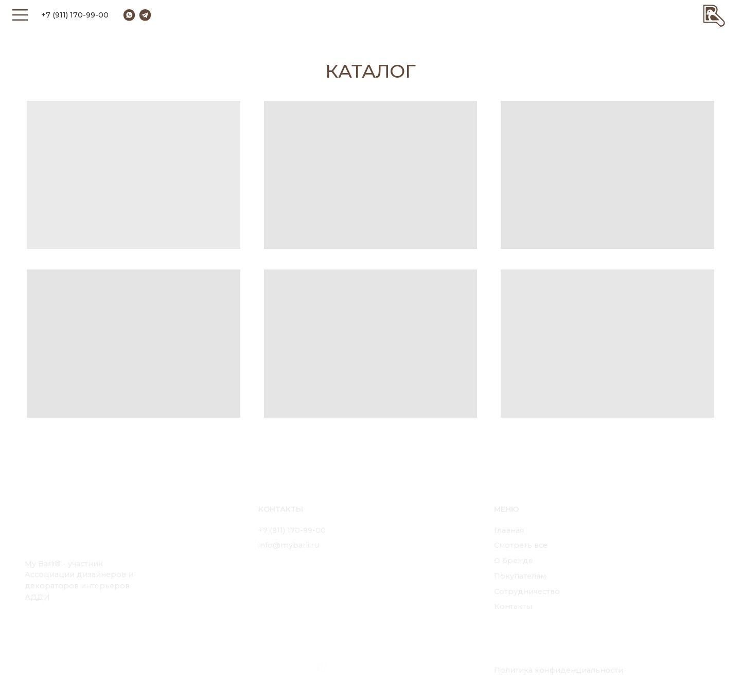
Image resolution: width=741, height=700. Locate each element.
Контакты (513, 606)
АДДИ (37, 597)
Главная (509, 530)
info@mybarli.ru (289, 545)
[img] (714, 15)
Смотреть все (521, 545)
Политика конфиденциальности (559, 670)
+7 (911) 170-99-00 (75, 15)
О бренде (514, 561)
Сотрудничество (527, 591)
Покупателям (520, 576)
